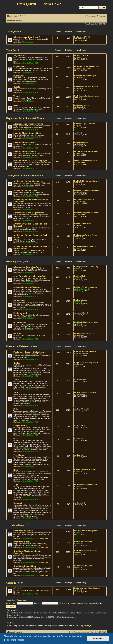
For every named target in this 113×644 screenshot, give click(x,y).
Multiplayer (19, 76)
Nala (79, 57)
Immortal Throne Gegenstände (27, 133)
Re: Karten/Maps (80, 300)
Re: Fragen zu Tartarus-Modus (86, 235)
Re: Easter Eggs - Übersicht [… (86, 124)
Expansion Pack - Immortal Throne (25, 118)
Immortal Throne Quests (25, 142)
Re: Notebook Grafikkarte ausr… (87, 96)
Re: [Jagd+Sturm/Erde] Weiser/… (87, 363)
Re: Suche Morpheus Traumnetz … (87, 213)
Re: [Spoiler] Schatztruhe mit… (86, 322)
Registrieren (21, 600)
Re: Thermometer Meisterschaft (86, 151)
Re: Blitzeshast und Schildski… (86, 392)
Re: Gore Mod (79, 276)
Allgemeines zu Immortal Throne (28, 124)
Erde (16, 409)
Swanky (80, 394)
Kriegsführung (20, 426)
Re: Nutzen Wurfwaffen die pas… (87, 485)
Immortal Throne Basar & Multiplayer (30, 161)
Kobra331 (81, 553)
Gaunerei (18, 503)
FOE (36, 43)
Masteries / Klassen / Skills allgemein (30, 352)
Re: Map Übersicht (81, 55)
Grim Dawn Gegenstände (25, 566)
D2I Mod (17, 333)
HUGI (79, 226)
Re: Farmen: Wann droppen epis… (87, 66)
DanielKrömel (82, 409)
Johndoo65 (81, 39)
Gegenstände (20, 67)
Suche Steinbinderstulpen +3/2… (87, 161)
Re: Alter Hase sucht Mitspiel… (86, 76)
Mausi (79, 89)
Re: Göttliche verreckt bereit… (86, 352)
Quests (17, 87)
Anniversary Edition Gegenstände (29, 213)
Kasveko (80, 78)
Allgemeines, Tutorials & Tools (27, 267)
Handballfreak (29, 43)
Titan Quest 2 (14, 32)
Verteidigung (19, 455)
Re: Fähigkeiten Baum (83, 224)
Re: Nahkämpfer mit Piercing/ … (86, 551)
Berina (80, 153)
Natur (16, 470)
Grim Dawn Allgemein (23, 531)
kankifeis (80, 426)
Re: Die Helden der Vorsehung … (87, 181)
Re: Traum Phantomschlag (84, 199)
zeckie (80, 335)
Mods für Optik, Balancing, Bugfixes (30, 276)
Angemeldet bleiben (93, 603)
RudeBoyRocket (83, 68)
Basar (16, 105)
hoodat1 (80, 107)
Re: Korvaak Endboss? (83, 542)
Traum (16, 380)
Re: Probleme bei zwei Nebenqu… (87, 87)
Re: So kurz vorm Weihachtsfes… (87, 588)
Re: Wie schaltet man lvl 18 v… (86, 470)
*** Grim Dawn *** (18, 525)
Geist (16, 439)
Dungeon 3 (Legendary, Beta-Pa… (87, 190)
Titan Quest (13, 50)
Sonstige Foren (15, 583)
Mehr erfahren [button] (18, 640)
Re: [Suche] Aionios (82, 105)
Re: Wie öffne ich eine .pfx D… (86, 287)
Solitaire (80, 144)
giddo (79, 126)
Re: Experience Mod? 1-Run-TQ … (87, 267)
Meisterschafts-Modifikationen (27, 287)
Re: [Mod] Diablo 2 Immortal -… (86, 333)
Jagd (16, 485)
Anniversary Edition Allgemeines (28, 181)
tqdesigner (81, 192)
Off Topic (18, 588)
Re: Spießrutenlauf (81, 142)
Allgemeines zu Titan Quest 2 (27, 37)
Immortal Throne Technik (25, 152)
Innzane (80, 201)
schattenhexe (82, 354)
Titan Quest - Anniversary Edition (25, 176)
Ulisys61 (89, 626)
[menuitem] (22, 16)
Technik (17, 96)
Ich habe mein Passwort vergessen (72, 603)
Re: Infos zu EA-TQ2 (82, 37)
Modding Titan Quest (18, 262)
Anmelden (11, 600)
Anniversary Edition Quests (26, 190)
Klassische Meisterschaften (22, 346)
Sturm (16, 393)
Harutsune (81, 379)
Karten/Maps (19, 300)
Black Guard (43, 538)
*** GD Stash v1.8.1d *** (83, 566)
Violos (79, 237)
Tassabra (80, 162)
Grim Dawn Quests (22, 542)
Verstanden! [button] (98, 638)
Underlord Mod (20, 322)
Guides (17, 363)
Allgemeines (19, 56)
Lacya (79, 455)
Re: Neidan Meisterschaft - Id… (86, 246)
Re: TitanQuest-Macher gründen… (87, 531)
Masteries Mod (20, 313)
